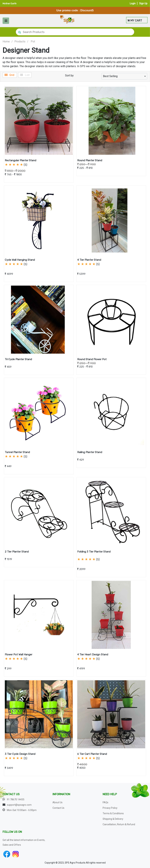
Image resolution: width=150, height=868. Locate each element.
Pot (33, 41)
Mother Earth (10, 4)
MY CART (135, 21)
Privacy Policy (110, 808)
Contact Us (58, 808)
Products (20, 41)
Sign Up (143, 4)
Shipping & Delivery (113, 819)
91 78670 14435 (16, 799)
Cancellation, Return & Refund (119, 824)
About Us (57, 802)
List (25, 75)
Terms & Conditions (113, 813)
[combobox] (124, 76)
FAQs (105, 802)
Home (6, 41)
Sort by (69, 75)
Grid (10, 75)
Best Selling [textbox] (110, 76)
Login (133, 4)
